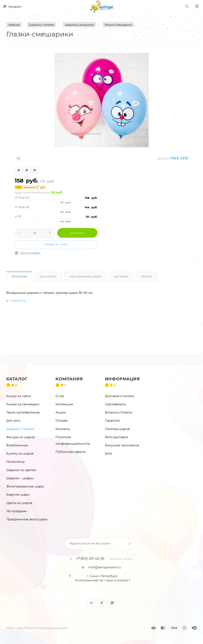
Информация (122, 379)
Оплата (147, 277)
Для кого (13, 421)
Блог (109, 454)
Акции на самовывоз (23, 404)
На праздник (16, 511)
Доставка (121, 277)
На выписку (16, 462)
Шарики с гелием (20, 429)
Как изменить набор (85, 277)
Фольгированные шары (25, 486)
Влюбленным (17, 445)
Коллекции (64, 404)
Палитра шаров (117, 429)
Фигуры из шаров (20, 437)
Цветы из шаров (19, 503)
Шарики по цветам (21, 470)
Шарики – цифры (20, 478)
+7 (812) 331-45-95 (90, 559)
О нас (60, 396)
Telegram (101, 603)
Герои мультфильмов (23, 412)
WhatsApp (112, 603)
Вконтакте (91, 603)
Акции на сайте (19, 396)
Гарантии (112, 421)
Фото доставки (116, 437)
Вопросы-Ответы (118, 412)
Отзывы (62, 421)
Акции (61, 412)
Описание (19, 277)
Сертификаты (116, 404)
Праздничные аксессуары (27, 519)
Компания (69, 379)
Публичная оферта (70, 452)
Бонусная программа (122, 445)
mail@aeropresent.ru (105, 567)
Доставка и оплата (119, 396)
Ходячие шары (18, 495)
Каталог (17, 379)
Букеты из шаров (20, 454)
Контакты (63, 429)
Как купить (48, 277)
